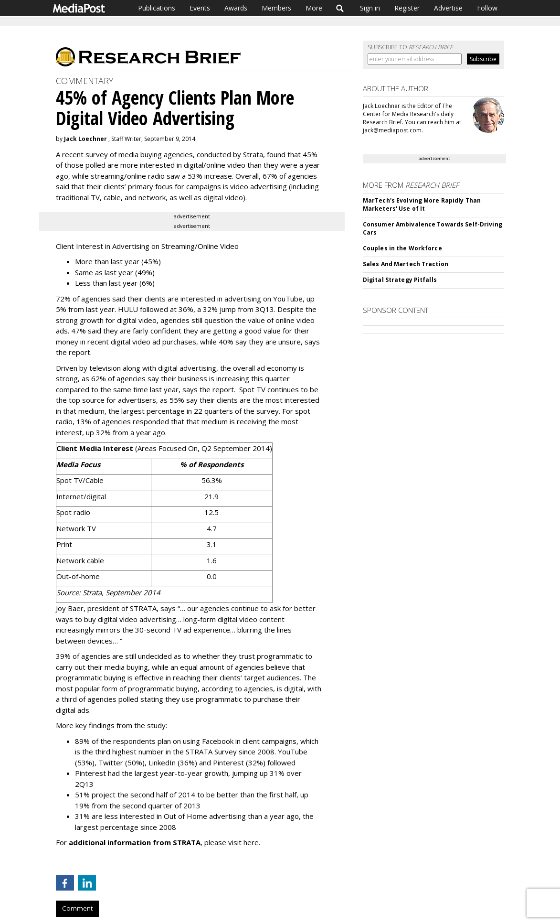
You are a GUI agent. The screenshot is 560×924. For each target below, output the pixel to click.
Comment (77, 908)
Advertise (448, 8)
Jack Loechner (85, 139)
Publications (157, 8)
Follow (487, 8)
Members (276, 8)
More (314, 8)
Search (340, 8)
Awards (236, 8)
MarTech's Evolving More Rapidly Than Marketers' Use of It (422, 204)
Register (407, 8)
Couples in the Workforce (402, 248)
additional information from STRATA (135, 842)
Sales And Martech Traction (406, 264)
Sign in (370, 8)
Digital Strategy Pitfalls (400, 280)
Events (200, 8)
